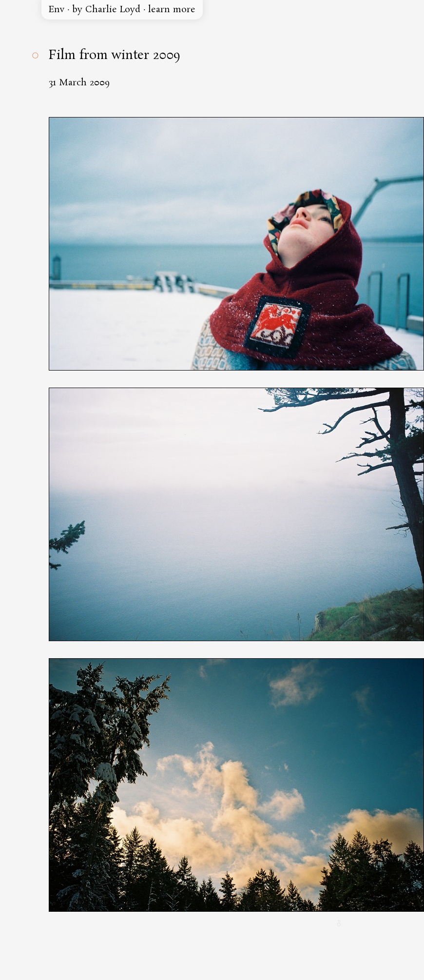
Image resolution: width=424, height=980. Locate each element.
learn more (172, 10)
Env (57, 10)
